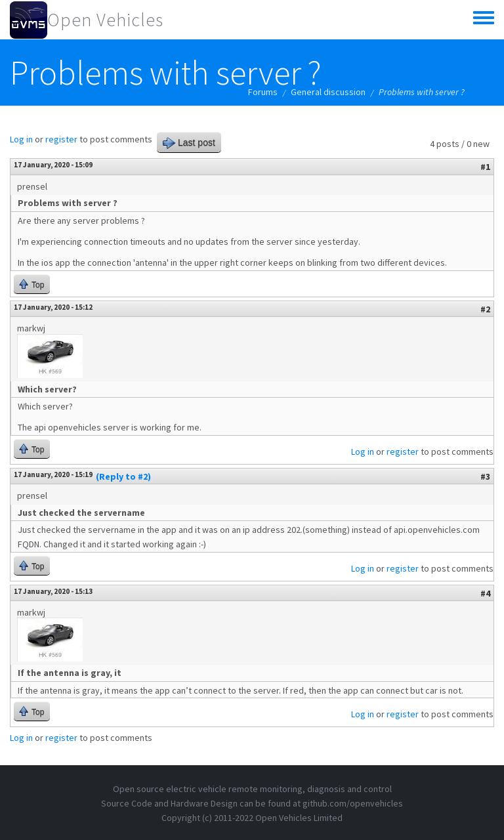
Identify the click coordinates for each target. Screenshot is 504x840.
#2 (485, 309)
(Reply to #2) (123, 476)
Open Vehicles (105, 20)
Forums (263, 92)
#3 (485, 476)
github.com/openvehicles (353, 803)
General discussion (328, 92)
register (61, 139)
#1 (485, 167)
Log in (21, 139)
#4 (485, 593)
